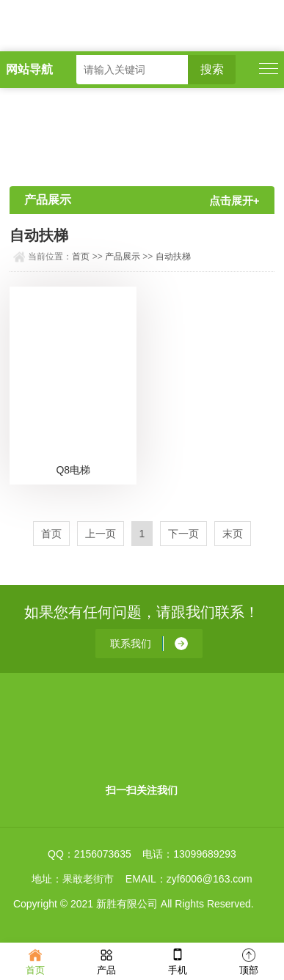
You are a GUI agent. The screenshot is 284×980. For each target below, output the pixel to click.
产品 (106, 961)
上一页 (101, 534)
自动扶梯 (173, 257)
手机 (178, 961)
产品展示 (123, 257)
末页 (233, 534)
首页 (81, 257)
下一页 (183, 534)
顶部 (249, 961)
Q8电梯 (73, 470)
